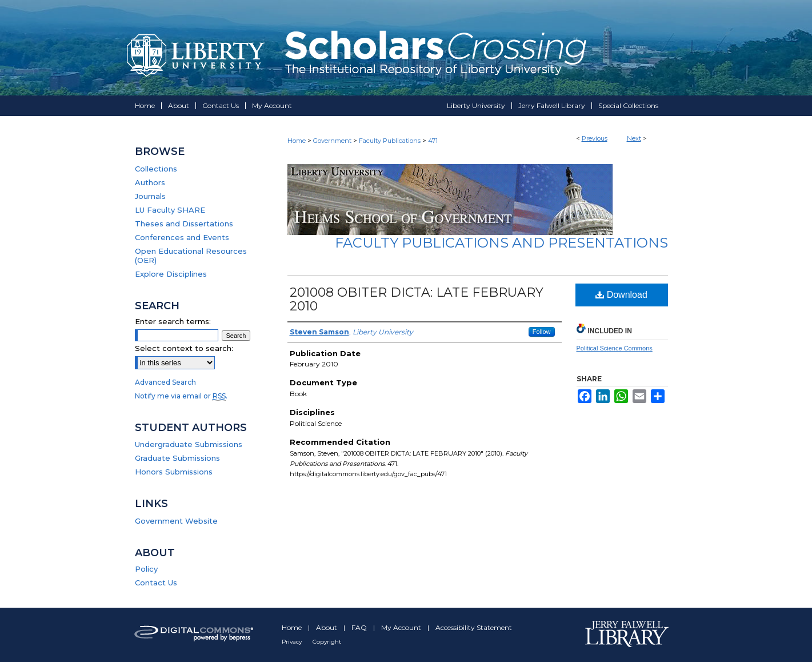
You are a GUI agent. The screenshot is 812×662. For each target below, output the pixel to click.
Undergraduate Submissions (189, 444)
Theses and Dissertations (184, 224)
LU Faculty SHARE (170, 210)
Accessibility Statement (474, 627)
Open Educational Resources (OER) (191, 256)
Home (297, 141)
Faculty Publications (390, 141)
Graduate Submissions (177, 458)
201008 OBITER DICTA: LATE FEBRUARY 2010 (417, 299)
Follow (542, 332)
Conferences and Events (182, 237)
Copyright (327, 642)
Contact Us (156, 583)
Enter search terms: (173, 321)
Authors (150, 182)
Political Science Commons (615, 348)
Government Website (176, 521)
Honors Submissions (174, 472)
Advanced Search (165, 382)
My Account (402, 627)
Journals (150, 196)
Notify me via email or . (181, 396)
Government (332, 141)
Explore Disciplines (171, 274)
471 (433, 141)
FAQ (360, 627)
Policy (146, 569)
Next (634, 138)
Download (621, 295)
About (327, 627)
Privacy (293, 642)
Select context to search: (184, 348)
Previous (595, 138)
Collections (156, 169)
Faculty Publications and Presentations (501, 243)
